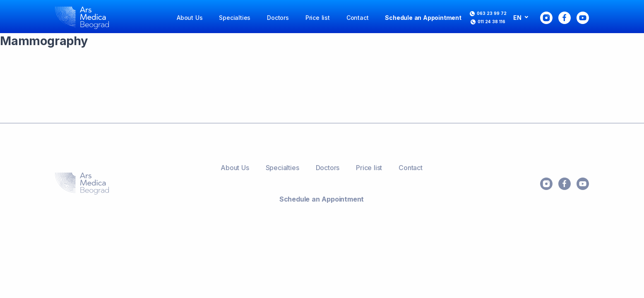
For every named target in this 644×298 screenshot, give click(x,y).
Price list (318, 18)
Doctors (278, 18)
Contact (358, 18)
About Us (190, 18)
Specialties (235, 18)
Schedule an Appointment (423, 18)
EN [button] (518, 18)
